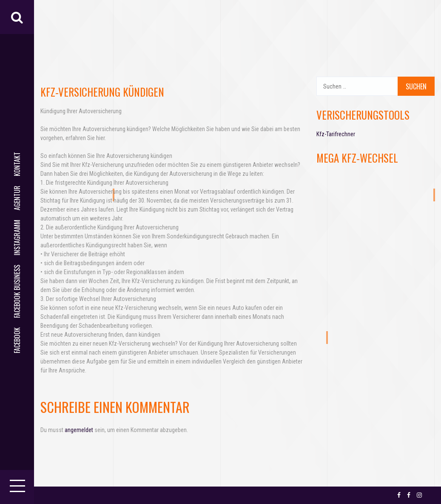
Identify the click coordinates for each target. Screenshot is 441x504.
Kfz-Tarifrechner (336, 134)
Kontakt (17, 164)
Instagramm (17, 238)
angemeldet (79, 430)
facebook (17, 340)
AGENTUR (17, 198)
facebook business (17, 291)
